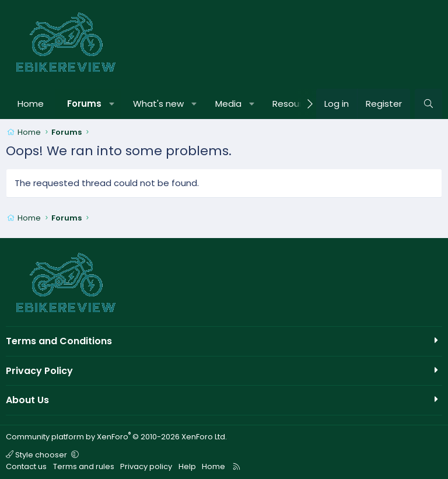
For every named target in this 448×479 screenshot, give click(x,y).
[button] (112, 104)
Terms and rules (84, 466)
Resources (295, 104)
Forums (84, 104)
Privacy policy (146, 466)
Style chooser (37, 455)
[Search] (428, 104)
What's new (158, 104)
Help (187, 466)
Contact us (26, 466)
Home (31, 104)
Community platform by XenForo (116, 437)
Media (228, 104)
